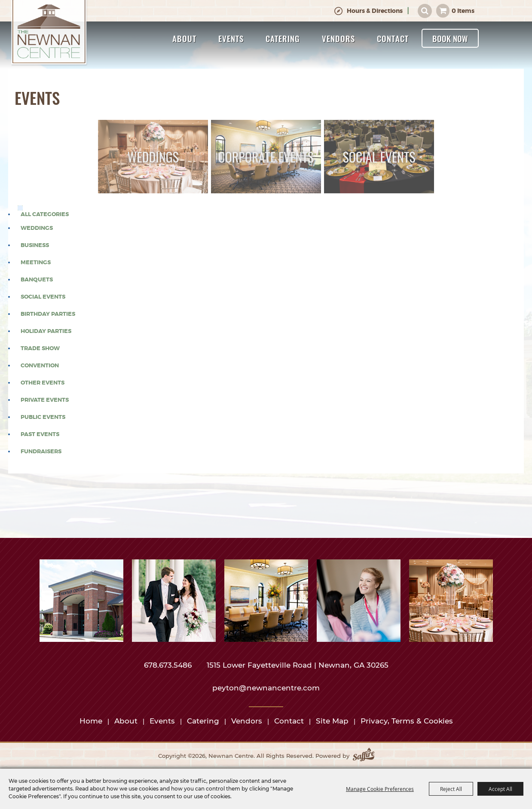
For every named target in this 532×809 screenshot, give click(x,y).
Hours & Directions (375, 11)
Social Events (43, 297)
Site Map (332, 721)
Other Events (43, 383)
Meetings (36, 263)
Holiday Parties (46, 331)
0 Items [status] (463, 11)
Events (231, 38)
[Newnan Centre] (49, 33)
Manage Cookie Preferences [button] (380, 789)
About (184, 38)
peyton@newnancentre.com (266, 688)
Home (91, 721)
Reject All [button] (451, 789)
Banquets (37, 280)
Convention (40, 366)
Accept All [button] (500, 789)
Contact (393, 38)
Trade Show (40, 348)
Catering (283, 38)
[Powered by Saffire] (364, 756)
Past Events (40, 434)
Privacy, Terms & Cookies (407, 721)
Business (35, 245)
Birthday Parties (48, 314)
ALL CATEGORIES (45, 214)
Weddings (37, 228)
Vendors (338, 38)
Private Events (45, 400)
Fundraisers (41, 452)
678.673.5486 (169, 665)
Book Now (450, 38)
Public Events (43, 417)
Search (425, 11)
